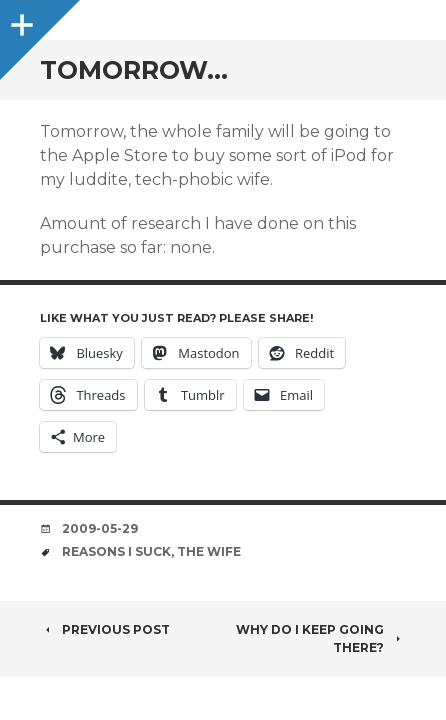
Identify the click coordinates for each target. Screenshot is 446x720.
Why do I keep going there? (321, 638)
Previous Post (105, 629)
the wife (209, 551)
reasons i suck (116, 551)
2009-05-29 (100, 528)
